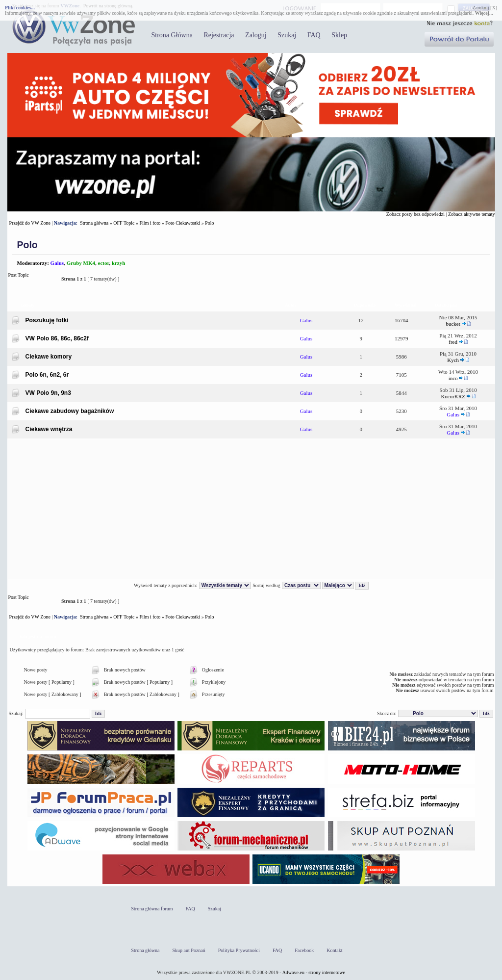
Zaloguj (256, 35)
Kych (453, 360)
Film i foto (150, 223)
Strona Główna (172, 35)
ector (104, 263)
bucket (453, 324)
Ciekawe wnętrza (49, 429)
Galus (57, 263)
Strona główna (94, 223)
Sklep (339, 35)
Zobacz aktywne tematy (472, 214)
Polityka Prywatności (239, 950)
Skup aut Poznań (189, 950)
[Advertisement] (251, 509)
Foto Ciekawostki (183, 223)
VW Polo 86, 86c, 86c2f (57, 338)
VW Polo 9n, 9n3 (48, 393)
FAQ (314, 35)
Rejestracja (219, 35)
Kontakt (334, 950)
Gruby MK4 (81, 263)
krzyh (119, 263)
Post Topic (32, 279)
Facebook (304, 950)
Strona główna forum (152, 909)
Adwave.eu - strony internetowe (314, 972)
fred (453, 342)
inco (453, 378)
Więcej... (484, 13)
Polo (209, 223)
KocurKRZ (453, 396)
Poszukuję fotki (47, 320)
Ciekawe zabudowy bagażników (70, 411)
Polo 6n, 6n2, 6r (47, 375)
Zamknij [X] (485, 8)
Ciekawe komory (49, 357)
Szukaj (287, 35)
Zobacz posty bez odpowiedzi (415, 214)
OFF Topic (124, 223)
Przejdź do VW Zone (30, 223)
